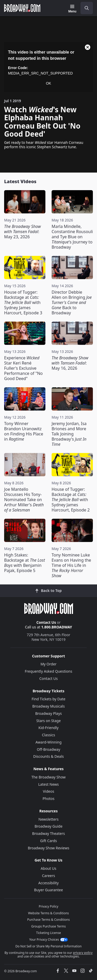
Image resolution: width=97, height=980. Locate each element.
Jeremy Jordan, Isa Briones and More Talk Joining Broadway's (69, 434)
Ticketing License (48, 933)
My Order (48, 664)
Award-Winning (48, 742)
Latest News (48, 784)
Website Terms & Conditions (48, 913)
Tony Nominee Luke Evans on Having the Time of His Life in (71, 565)
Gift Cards (49, 841)
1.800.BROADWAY (57, 627)
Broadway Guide (48, 826)
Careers (48, 876)
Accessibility (49, 883)
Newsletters (48, 819)
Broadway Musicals (48, 706)
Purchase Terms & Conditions (48, 920)
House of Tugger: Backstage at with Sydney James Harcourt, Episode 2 (71, 500)
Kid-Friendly (48, 728)
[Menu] (72, 9)
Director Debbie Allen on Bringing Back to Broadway (72, 302)
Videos (48, 791)
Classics (49, 735)
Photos (48, 799)
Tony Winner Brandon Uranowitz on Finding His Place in (24, 431)
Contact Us (46, 622)
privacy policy (83, 953)
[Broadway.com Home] (22, 8)
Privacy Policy (48, 906)
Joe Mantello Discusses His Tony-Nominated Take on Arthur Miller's (24, 500)
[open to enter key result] (87, 8)
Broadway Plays (49, 713)
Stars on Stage (49, 721)
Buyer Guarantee (48, 890)
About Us (48, 868)
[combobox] (85, 8)
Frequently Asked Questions (48, 671)
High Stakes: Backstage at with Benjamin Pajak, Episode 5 (25, 563)
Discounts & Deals (49, 756)
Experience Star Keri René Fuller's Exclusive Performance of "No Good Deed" (23, 368)
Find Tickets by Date (49, 699)
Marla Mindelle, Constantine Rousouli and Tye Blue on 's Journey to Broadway (72, 237)
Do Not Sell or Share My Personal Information (49, 946)
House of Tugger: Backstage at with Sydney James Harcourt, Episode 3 (23, 302)
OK (48, 83)
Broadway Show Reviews (49, 848)
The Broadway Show (49, 777)
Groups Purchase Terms (48, 926)
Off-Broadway (49, 749)
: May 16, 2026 (70, 363)
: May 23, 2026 (22, 232)
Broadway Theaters (49, 833)
